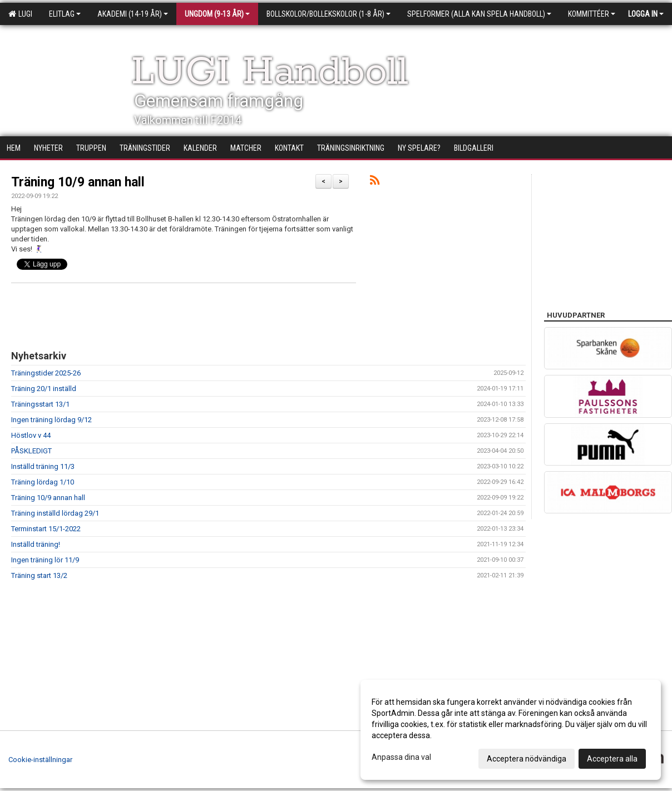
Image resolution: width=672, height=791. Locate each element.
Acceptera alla (612, 759)
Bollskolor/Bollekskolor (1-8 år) (328, 14)
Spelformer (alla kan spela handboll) (479, 14)
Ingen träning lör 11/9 (45, 560)
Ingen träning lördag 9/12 (51, 420)
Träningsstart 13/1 (40, 404)
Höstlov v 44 (31, 435)
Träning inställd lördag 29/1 (55, 513)
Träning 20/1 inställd (44, 389)
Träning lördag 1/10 (43, 482)
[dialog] (511, 730)
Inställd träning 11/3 (43, 466)
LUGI (20, 14)
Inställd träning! (36, 544)
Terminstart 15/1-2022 (46, 529)
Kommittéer (592, 14)
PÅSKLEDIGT (31, 451)
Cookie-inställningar (40, 760)
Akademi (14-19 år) (133, 14)
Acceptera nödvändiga (527, 759)
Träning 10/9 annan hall (78, 182)
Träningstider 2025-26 (46, 373)
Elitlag (65, 14)
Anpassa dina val (401, 757)
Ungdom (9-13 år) (217, 14)
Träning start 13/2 (39, 575)
